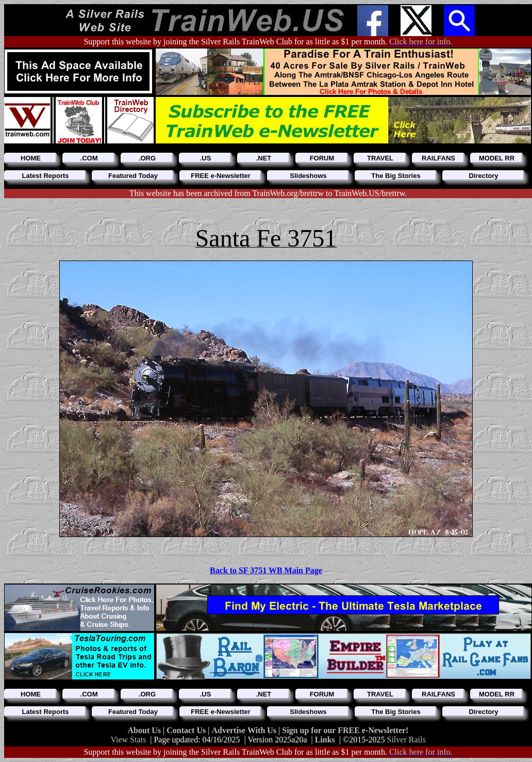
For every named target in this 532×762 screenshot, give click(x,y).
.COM (89, 158)
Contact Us (187, 730)
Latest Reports (45, 176)
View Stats (128, 740)
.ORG (147, 158)
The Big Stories (396, 176)
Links (325, 740)
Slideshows (308, 176)
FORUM (322, 158)
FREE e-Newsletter (221, 176)
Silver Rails (406, 740)
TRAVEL (380, 158)
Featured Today (133, 176)
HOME (31, 158)
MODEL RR (497, 158)
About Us (145, 730)
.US (206, 158)
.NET (264, 158)
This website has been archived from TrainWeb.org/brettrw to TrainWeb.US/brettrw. (268, 193)
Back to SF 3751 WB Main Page (266, 570)
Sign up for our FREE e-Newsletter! (345, 730)
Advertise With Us (245, 730)
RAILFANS (438, 158)
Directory (483, 176)
